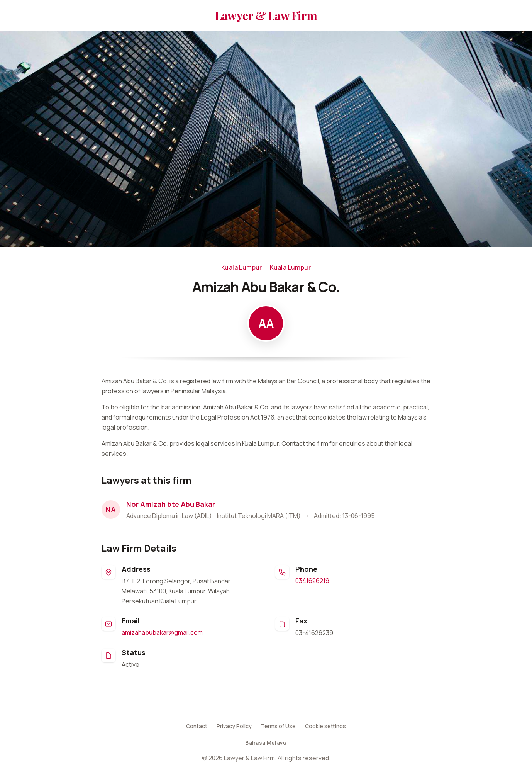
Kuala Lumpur (242, 267)
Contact (197, 726)
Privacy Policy (234, 726)
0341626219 (312, 581)
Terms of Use (278, 726)
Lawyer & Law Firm (266, 15)
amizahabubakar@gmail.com (162, 632)
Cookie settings (325, 726)
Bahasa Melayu (266, 743)
